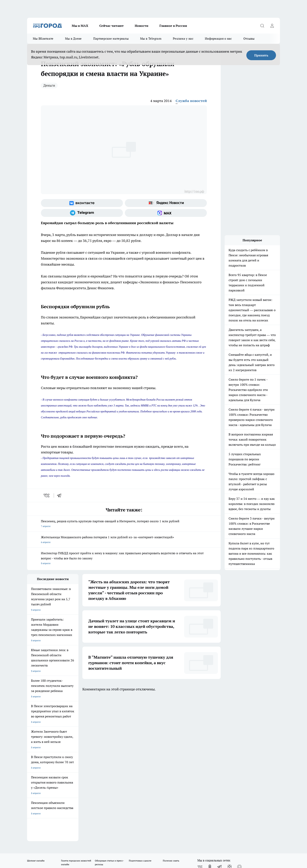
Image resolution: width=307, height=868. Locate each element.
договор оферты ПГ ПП (40, 826)
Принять (261, 55)
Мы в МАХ (80, 26)
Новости (142, 26)
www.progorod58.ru (57, 748)
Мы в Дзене (73, 39)
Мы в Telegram (151, 39)
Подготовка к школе (140, 716)
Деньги (49, 85)
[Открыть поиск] (262, 26)
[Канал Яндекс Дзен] (230, 722)
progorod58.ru (87, 786)
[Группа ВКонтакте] (82, 203)
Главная (131, 738)
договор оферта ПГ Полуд (42, 822)
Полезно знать (171, 716)
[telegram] (60, 495)
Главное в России (173, 26)
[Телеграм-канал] (82, 213)
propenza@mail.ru (79, 759)
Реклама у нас (183, 39)
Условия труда (85, 738)
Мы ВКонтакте (43, 39)
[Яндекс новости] (166, 203)
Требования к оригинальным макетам (48, 738)
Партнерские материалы (111, 39)
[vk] (47, 495)
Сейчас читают (112, 26)
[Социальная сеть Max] (166, 213)
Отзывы (249, 39)
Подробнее (131, 835)
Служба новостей (191, 101)
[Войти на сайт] (272, 26)
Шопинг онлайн (36, 716)
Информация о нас (218, 39)
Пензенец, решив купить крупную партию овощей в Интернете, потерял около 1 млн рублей (124, 524)
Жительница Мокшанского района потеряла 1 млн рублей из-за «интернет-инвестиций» (124, 540)
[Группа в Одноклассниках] (210, 722)
